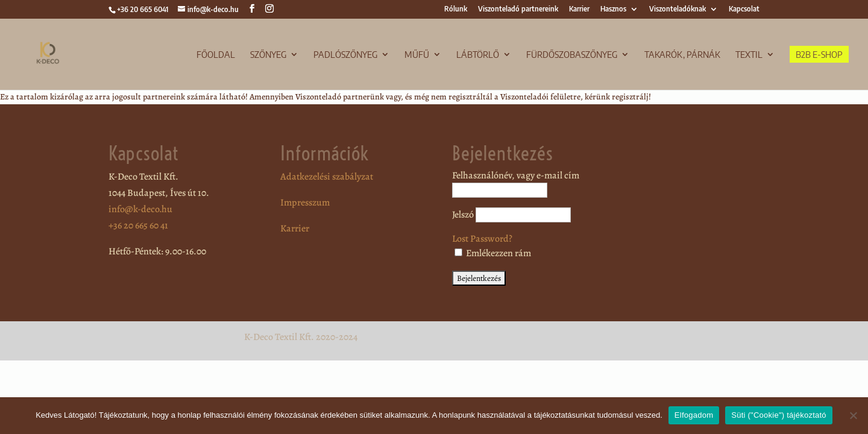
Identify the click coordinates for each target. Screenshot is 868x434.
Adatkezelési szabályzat (327, 177)
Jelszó (463, 215)
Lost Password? (482, 239)
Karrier (579, 9)
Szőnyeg (268, 55)
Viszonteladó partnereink (518, 9)
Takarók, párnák (682, 55)
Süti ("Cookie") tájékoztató (779, 415)
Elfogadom (694, 415)
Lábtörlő (478, 55)
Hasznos (613, 9)
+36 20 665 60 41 (138, 225)
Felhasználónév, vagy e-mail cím (516, 175)
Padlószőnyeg (345, 55)
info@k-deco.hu (140, 209)
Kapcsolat (744, 9)
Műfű (417, 55)
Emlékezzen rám (493, 253)
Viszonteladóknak (678, 9)
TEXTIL (749, 55)
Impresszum (305, 203)
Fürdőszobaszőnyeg (572, 55)
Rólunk (456, 9)
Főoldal (216, 55)
